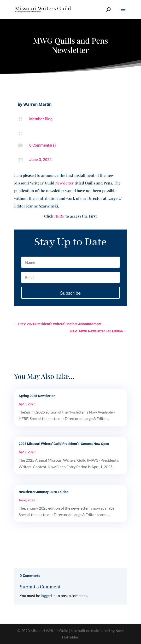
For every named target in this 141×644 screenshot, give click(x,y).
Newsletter (64, 183)
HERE (59, 216)
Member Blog (41, 119)
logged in (48, 595)
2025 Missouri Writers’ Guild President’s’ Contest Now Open (64, 444)
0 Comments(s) (43, 145)
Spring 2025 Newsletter (37, 396)
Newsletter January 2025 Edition (44, 492)
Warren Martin (37, 104)
